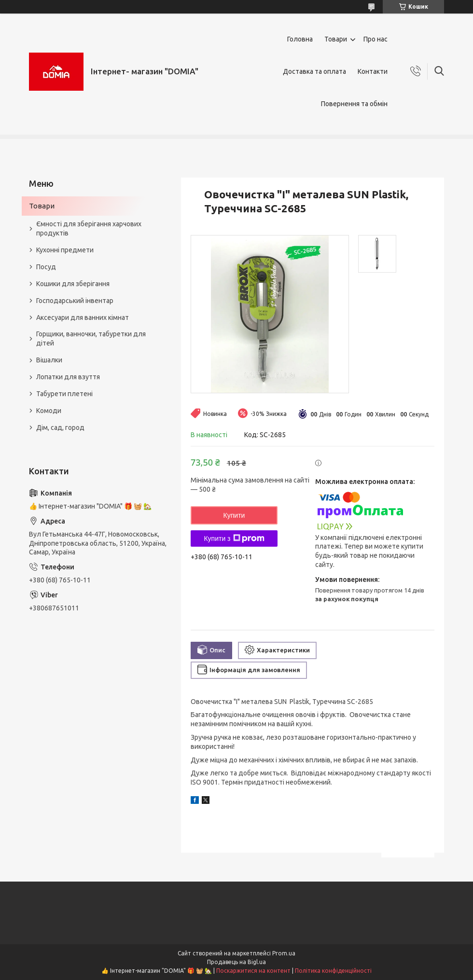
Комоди (49, 411)
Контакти (373, 71)
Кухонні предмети (65, 250)
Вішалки (49, 360)
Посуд (46, 267)
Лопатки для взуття (68, 377)
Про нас (376, 39)
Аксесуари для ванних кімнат (83, 317)
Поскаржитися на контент (253, 971)
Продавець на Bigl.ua (236, 962)
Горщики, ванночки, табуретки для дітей (91, 338)
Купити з (234, 538)
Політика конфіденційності (333, 971)
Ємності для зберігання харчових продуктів (89, 228)
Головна (300, 39)
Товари (336, 39)
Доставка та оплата (314, 71)
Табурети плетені (64, 394)
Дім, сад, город (60, 428)
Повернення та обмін (354, 104)
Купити (234, 515)
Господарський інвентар (75, 301)
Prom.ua (284, 953)
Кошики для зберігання (73, 284)
